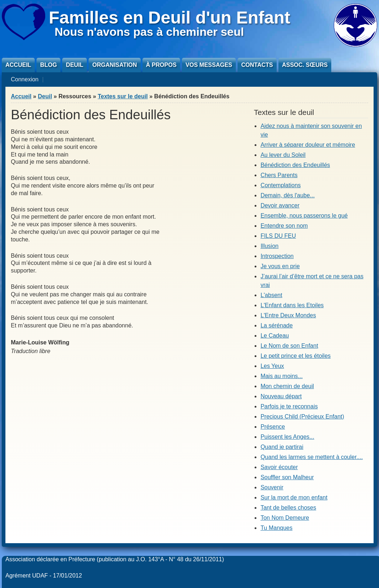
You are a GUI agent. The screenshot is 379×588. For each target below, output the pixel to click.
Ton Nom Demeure (285, 518)
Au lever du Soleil (283, 155)
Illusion (269, 246)
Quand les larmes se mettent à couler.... (312, 457)
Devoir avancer (280, 205)
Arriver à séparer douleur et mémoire (308, 145)
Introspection (277, 256)
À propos (161, 65)
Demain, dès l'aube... (288, 195)
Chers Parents (279, 175)
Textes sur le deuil (123, 96)
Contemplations (280, 185)
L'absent (271, 295)
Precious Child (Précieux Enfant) (302, 417)
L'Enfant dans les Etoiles (292, 305)
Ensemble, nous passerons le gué (304, 216)
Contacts (257, 65)
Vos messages (209, 65)
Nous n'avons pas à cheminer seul (149, 32)
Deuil (74, 65)
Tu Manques (276, 528)
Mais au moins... (281, 376)
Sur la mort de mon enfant (294, 497)
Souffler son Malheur (287, 477)
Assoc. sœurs (305, 65)
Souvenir (272, 487)
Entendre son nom (284, 226)
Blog (48, 65)
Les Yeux (272, 366)
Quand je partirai (282, 447)
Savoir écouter (279, 467)
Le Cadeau (274, 336)
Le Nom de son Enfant (289, 346)
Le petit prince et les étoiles (295, 356)
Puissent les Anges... (287, 437)
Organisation (114, 65)
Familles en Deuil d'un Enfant (170, 18)
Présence (273, 427)
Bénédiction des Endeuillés (295, 165)
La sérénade (276, 325)
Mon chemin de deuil (287, 386)
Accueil (18, 65)
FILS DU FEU (278, 236)
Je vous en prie (280, 266)
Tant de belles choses (288, 508)
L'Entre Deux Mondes (288, 315)
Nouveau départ (281, 396)
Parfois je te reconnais (289, 406)
